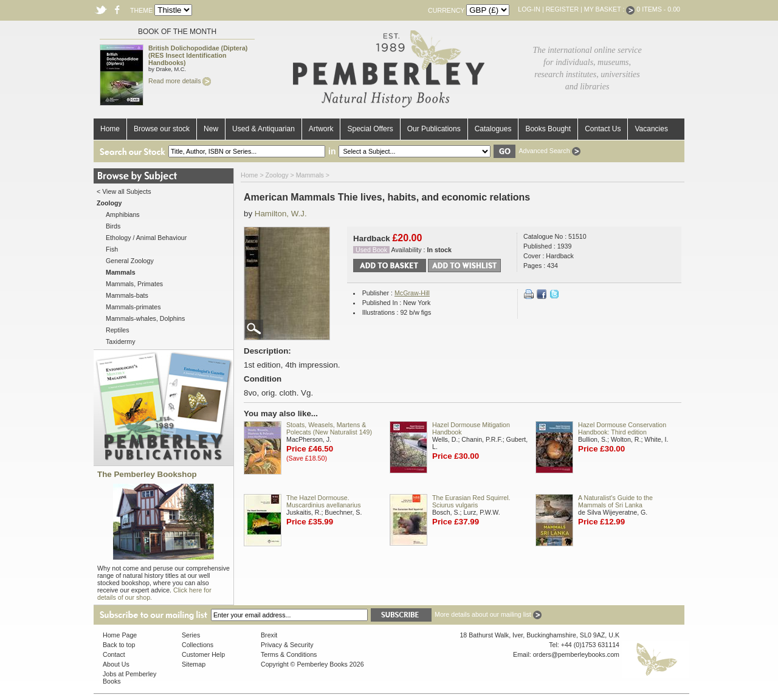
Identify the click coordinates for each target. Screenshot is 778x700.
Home (110, 129)
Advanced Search (549, 151)
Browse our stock (162, 129)
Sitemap (194, 664)
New (211, 129)
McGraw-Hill (412, 293)
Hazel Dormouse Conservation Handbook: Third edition (622, 428)
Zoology (277, 175)
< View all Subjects (124, 191)
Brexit (269, 635)
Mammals (310, 175)
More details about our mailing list (488, 614)
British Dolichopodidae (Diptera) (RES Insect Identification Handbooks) (198, 55)
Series (191, 635)
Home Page (120, 635)
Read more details (180, 81)
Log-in (529, 9)
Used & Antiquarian (263, 129)
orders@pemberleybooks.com (576, 654)
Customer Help (203, 654)
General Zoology (130, 261)
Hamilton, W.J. (281, 214)
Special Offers (370, 129)
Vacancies (651, 129)
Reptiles (118, 330)
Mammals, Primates (134, 284)
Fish (112, 249)
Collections (198, 645)
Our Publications (434, 129)
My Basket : (610, 9)
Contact (114, 654)
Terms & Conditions (289, 654)
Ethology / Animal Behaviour (146, 238)
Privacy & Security (287, 645)
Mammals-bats (127, 295)
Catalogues (493, 129)
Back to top (119, 645)
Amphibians (123, 214)
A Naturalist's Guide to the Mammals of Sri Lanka (615, 501)
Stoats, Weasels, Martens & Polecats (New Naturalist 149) (329, 428)
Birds (113, 226)
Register (562, 9)
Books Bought (548, 129)
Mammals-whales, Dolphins (145, 318)
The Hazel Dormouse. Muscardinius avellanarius (324, 501)
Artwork (321, 129)
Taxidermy (121, 341)
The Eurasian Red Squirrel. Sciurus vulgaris (471, 501)
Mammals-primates (133, 307)
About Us (116, 664)
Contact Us (603, 129)
